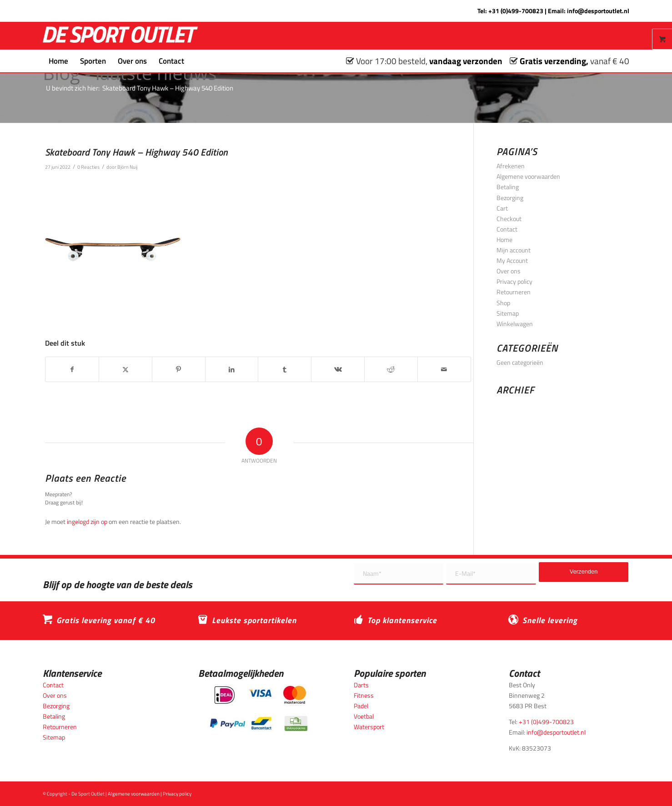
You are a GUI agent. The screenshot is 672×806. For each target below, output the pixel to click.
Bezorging (510, 198)
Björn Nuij (127, 167)
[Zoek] (196, 61)
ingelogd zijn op (87, 521)
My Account (512, 260)
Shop (503, 303)
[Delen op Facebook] (72, 369)
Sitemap (508, 313)
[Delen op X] (125, 369)
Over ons (509, 271)
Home (504, 239)
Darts (361, 685)
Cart (502, 208)
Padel (361, 706)
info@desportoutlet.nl (598, 11)
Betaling (508, 187)
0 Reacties (88, 167)
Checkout (509, 219)
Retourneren (514, 292)
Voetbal (364, 716)
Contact (507, 229)
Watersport (369, 727)
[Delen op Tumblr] (285, 369)
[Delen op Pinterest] (179, 369)
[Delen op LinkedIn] (232, 369)
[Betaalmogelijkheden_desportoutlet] (258, 708)
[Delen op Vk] (338, 369)
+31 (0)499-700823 (516, 11)
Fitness (364, 695)
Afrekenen (511, 166)
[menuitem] (58, 61)
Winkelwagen (515, 324)
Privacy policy (514, 281)
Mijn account (514, 250)
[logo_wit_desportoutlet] (120, 36)
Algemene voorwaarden (528, 176)
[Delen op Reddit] (391, 369)
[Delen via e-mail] (444, 369)
